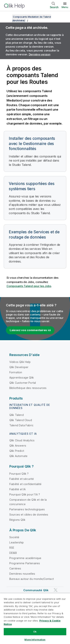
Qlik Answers (18, 446)
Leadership (17, 542)
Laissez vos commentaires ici (30, 330)
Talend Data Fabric (21, 425)
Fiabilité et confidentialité (25, 484)
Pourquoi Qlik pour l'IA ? (25, 494)
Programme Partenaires (25, 563)
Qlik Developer (19, 367)
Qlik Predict (17, 451)
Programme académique (25, 558)
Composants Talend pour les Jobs (29, 286)
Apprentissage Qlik (22, 377)
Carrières (15, 568)
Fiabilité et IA (17, 489)
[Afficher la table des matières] (7, 17)
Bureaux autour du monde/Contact (32, 579)
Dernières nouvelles (22, 574)
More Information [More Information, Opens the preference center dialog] (35, 640)
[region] (35, 619)
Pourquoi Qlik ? (19, 474)
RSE (12, 548)
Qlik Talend (17, 415)
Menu (65, 7)
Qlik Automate (18, 456)
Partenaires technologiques (27, 509)
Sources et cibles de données (29, 515)
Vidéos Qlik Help (20, 362)
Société (14, 537)
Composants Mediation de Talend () (32, 19)
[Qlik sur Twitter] (56, 590)
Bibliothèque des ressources (28, 388)
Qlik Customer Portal (23, 383)
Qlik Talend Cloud (21, 420)
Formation (16, 372)
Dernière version (40, 54)
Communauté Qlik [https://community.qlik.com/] (36, 590)
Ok (35, 632)
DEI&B (13, 553)
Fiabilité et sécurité (22, 479)
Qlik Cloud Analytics (22, 440)
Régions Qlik (17, 520)
